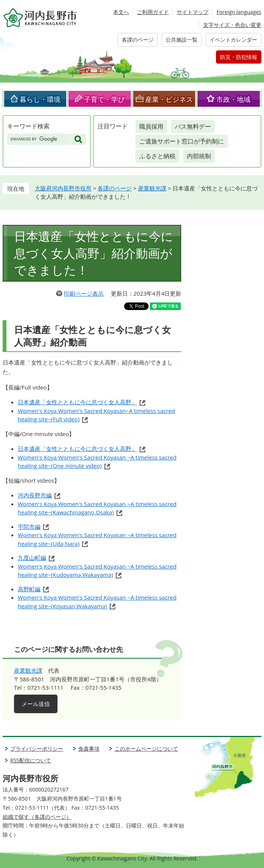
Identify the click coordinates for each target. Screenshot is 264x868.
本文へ (121, 12)
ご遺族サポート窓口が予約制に (182, 141)
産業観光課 (152, 188)
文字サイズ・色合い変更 (232, 25)
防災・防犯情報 (239, 57)
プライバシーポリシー (37, 749)
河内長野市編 (35, 495)
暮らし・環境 (40, 99)
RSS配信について (31, 760)
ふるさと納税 (157, 156)
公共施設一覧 (182, 40)
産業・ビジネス (169, 99)
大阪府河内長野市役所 (63, 188)
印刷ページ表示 (84, 293)
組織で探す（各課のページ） (37, 817)
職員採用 (151, 126)
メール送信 (36, 704)
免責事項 (89, 749)
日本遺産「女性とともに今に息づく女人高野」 (77, 402)
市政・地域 (233, 99)
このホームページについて (146, 749)
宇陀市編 (29, 527)
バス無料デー (193, 126)
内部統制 (199, 156)
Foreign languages (239, 12)
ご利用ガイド (153, 12)
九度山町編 (32, 558)
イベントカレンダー (233, 40)
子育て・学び (104, 99)
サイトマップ (193, 12)
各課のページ (138, 40)
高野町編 (29, 589)
